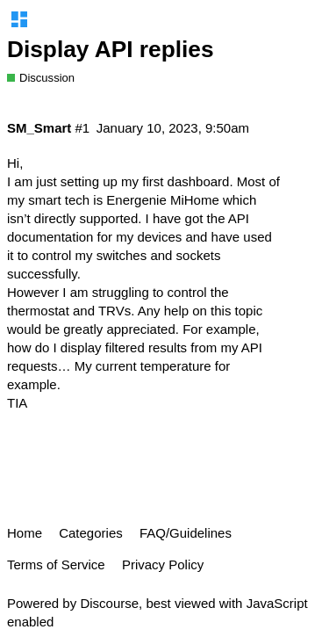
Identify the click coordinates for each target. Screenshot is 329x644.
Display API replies (111, 49)
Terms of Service (56, 564)
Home (25, 533)
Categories (91, 533)
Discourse (109, 603)
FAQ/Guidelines (186, 533)
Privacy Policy (163, 564)
